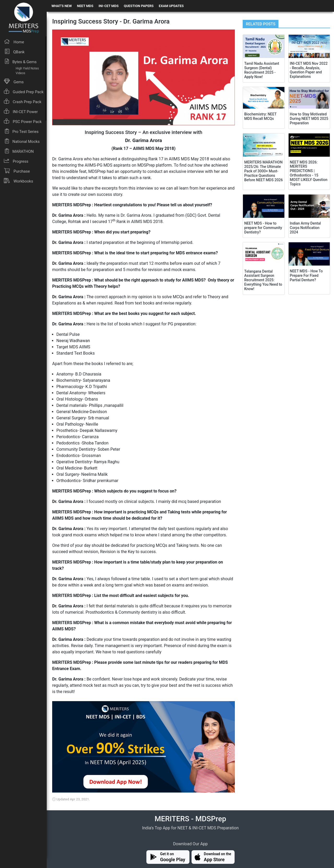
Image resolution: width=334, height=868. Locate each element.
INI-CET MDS (109, 6)
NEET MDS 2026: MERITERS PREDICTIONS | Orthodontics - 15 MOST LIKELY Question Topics (309, 173)
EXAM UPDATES (171, 6)
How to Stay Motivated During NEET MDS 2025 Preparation (309, 119)
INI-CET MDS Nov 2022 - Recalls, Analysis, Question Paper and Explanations (309, 70)
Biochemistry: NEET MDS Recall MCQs (260, 116)
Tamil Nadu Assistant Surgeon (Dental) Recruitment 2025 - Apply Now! (262, 70)
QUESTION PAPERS (139, 6)
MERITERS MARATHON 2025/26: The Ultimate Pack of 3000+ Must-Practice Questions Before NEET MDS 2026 (264, 171)
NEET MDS (85, 6)
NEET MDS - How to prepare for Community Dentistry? (263, 228)
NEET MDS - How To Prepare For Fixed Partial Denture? (306, 275)
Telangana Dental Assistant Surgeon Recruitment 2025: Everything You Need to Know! (263, 280)
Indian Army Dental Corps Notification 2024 (305, 228)
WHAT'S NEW (62, 6)
